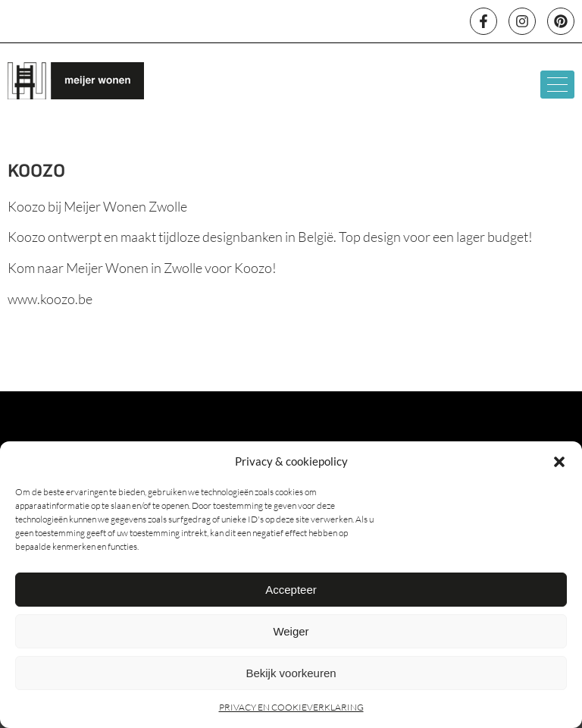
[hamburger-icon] (557, 85)
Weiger (291, 631)
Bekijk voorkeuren (291, 673)
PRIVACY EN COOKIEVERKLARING (291, 707)
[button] (559, 462)
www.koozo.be (50, 299)
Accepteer (291, 590)
